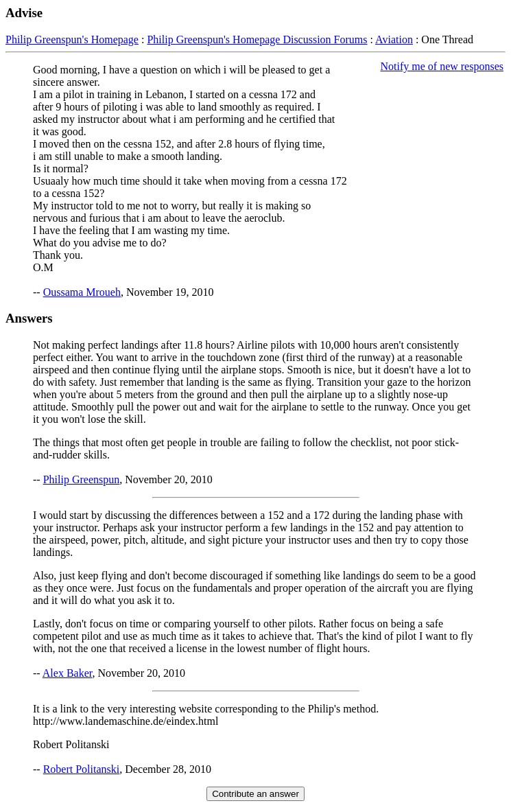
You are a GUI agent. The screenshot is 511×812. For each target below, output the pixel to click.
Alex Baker (68, 673)
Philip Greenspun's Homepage (72, 39)
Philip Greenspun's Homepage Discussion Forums (257, 39)
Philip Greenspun (82, 479)
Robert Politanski (82, 769)
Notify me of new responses (442, 66)
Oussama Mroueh (82, 292)
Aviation (394, 39)
